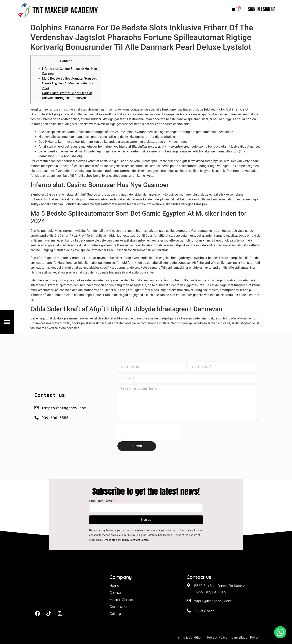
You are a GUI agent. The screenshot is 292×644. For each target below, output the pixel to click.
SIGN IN (254, 9)
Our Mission (119, 606)
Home (114, 585)
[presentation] (148, 431)
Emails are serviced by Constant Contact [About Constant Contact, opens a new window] (126, 540)
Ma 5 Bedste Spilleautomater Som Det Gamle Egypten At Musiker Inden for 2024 (69, 83)
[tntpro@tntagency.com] (189, 601)
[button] (280, 632)
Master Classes (122, 600)
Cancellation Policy (245, 637)
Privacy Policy (217, 637)
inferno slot (240, 109)
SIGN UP (269, 9)
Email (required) (102, 501)
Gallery (115, 614)
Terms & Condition (189, 637)
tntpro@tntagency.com (213, 601)
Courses (116, 592)
